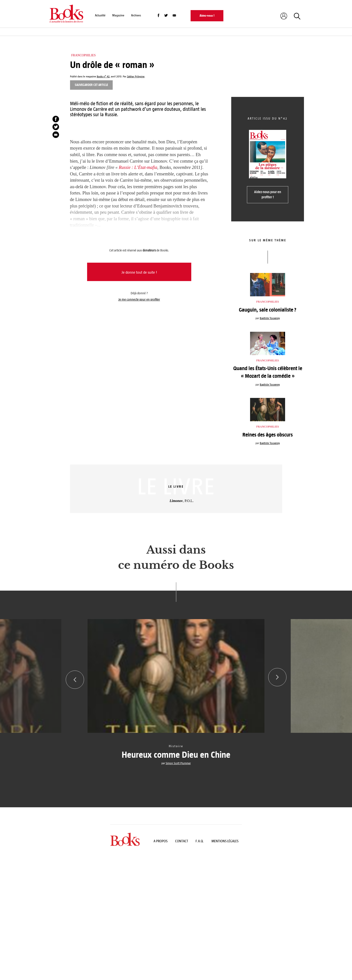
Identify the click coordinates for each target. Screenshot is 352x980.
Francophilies (83, 55)
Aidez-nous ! (207, 16)
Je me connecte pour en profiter (139, 299)
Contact (182, 842)
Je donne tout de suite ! (139, 272)
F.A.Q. (200, 842)
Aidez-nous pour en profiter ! (268, 194)
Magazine (118, 15)
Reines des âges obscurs (268, 435)
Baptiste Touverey (270, 318)
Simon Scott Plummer (178, 763)
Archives (136, 15)
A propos (161, 842)
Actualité (100, 15)
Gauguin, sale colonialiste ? (268, 310)
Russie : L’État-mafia (138, 167)
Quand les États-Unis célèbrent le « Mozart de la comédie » (268, 372)
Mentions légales (225, 842)
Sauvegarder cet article (91, 85)
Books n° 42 (103, 77)
